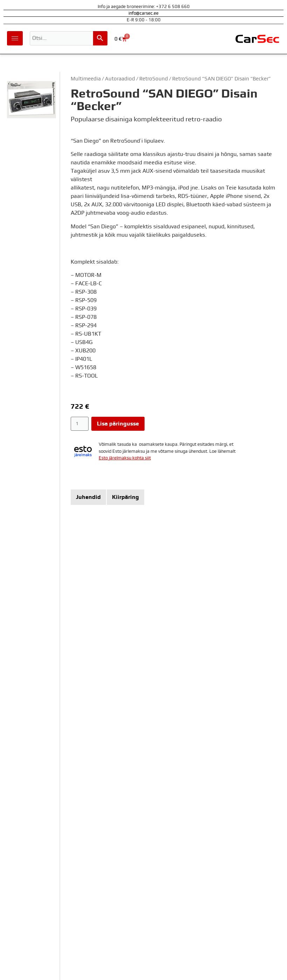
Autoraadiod (120, 79)
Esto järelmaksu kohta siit (125, 458)
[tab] (88, 497)
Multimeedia (86, 79)
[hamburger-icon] (15, 38)
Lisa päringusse (118, 424)
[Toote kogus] (80, 424)
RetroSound (154, 79)
